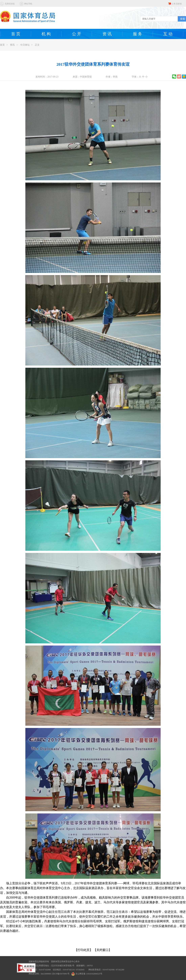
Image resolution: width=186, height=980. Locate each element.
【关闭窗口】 (102, 950)
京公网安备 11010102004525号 (87, 974)
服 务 (137, 34)
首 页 (16, 34)
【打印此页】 (84, 950)
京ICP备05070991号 (61, 974)
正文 (37, 45)
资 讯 (107, 34)
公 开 (77, 34)
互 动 (168, 34)
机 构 (46, 34)
